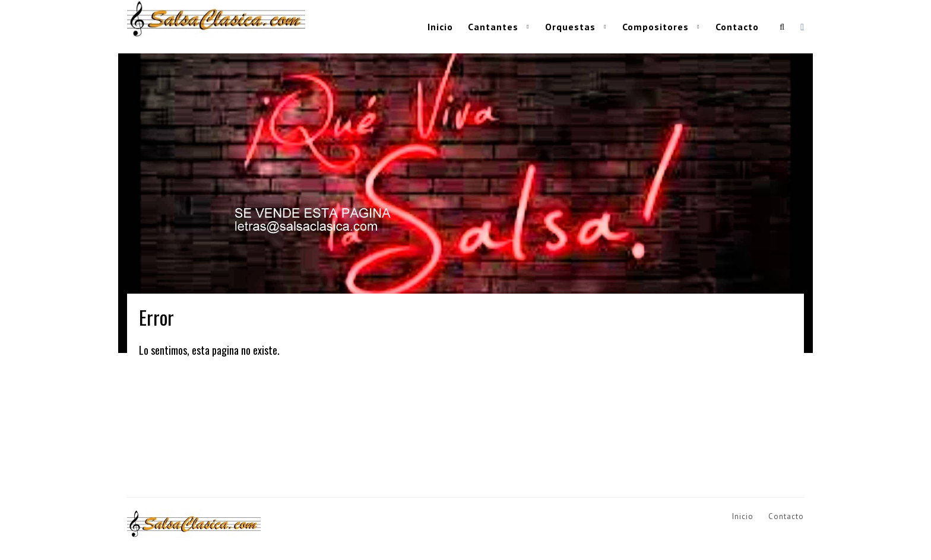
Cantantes (493, 27)
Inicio (440, 27)
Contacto (737, 27)
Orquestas (570, 27)
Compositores (655, 27)
